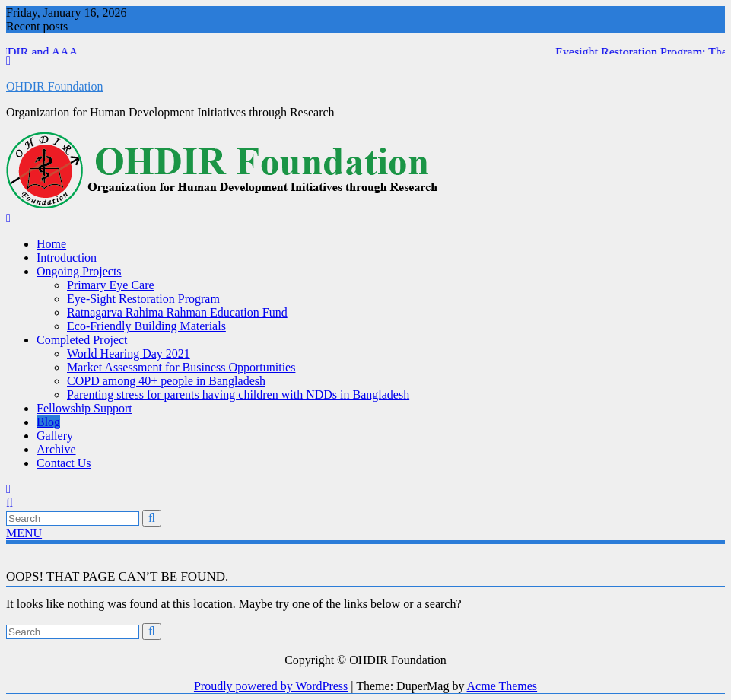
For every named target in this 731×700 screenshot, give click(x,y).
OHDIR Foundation (55, 86)
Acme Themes (502, 686)
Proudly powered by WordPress (271, 686)
